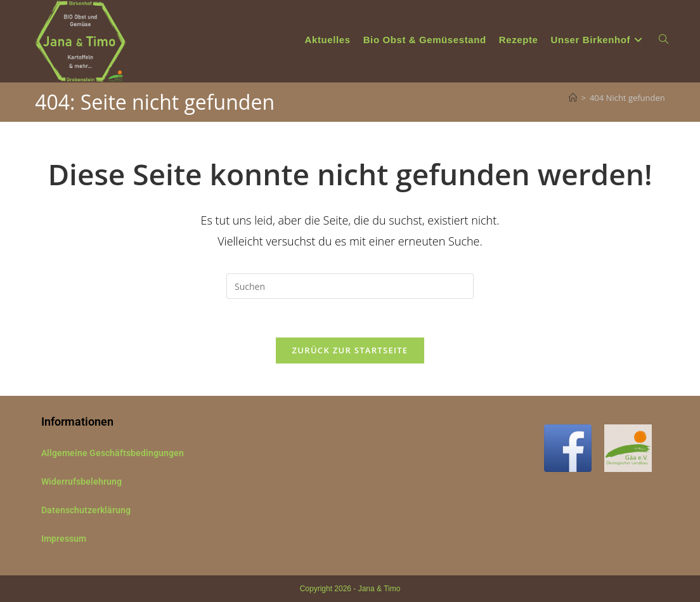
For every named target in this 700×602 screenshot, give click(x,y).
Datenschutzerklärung (86, 510)
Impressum (64, 539)
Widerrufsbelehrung (81, 481)
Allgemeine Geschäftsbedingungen (113, 453)
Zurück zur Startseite (350, 350)
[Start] (573, 98)
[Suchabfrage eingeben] (350, 286)
